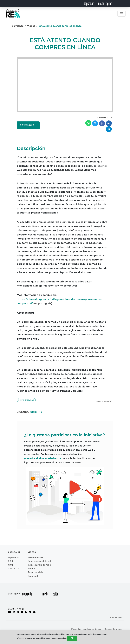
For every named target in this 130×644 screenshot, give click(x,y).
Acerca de (14, 552)
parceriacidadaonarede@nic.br (43, 458)
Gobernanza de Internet (39, 561)
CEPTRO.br (13, 569)
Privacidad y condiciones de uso (86, 629)
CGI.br (11, 561)
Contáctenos (116, 618)
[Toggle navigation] (122, 14)
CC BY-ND (36, 412)
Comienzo (18, 26)
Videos (31, 26)
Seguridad (33, 576)
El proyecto (14, 557)
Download (27, 125)
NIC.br (11, 565)
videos (32, 552)
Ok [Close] (72, 638)
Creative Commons (113, 629)
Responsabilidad (26, 400)
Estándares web (36, 557)
